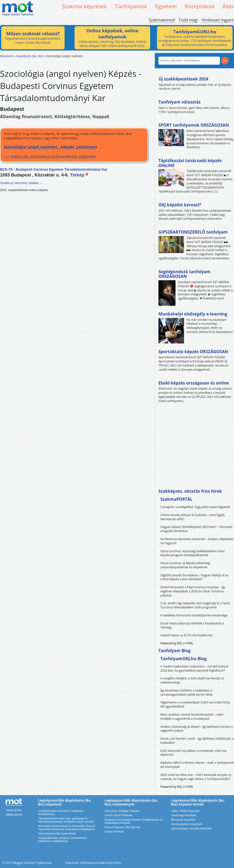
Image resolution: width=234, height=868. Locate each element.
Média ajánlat (14, 815)
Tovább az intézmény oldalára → (21, 183)
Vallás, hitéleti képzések (185, 811)
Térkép (79, 175)
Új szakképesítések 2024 (183, 79)
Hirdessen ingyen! (218, 20)
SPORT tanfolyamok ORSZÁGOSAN (194, 125)
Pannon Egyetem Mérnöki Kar (122, 827)
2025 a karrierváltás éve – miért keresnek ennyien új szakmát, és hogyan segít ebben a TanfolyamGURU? (196, 777)
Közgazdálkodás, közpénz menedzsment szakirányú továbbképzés (62, 839)
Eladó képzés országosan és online (194, 383)
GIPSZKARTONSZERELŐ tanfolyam (193, 232)
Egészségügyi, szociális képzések (191, 828)
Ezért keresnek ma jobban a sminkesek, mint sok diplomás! (193, 753)
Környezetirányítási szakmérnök (57, 833)
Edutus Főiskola (114, 832)
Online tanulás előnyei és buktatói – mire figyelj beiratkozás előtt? (192, 517)
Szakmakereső (162, 20)
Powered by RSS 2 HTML (177, 643)
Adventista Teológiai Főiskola (122, 811)
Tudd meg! (188, 20)
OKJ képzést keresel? (180, 205)
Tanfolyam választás (180, 102)
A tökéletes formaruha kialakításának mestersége (194, 615)
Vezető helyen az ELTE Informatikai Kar (187, 635)
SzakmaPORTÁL (176, 499)
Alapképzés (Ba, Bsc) (30, 56)
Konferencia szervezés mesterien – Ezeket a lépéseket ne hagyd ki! (197, 541)
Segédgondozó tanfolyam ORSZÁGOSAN (184, 274)
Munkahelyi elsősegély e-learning (193, 314)
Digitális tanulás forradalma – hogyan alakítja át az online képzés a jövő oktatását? (195, 577)
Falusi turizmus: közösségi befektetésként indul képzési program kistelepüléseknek (192, 553)
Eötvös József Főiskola (118, 815)
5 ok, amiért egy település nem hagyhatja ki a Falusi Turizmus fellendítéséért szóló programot (195, 605)
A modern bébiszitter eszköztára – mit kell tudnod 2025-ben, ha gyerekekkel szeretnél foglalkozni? (194, 668)
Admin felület (14, 810)
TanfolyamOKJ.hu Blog (183, 659)
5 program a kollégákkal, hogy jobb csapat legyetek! (195, 507)
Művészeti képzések (183, 820)
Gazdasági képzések (184, 815)
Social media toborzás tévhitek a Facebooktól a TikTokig (192, 625)
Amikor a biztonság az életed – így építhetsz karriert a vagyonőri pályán (197, 729)
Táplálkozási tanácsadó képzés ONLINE (190, 163)
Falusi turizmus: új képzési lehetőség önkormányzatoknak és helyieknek (185, 565)
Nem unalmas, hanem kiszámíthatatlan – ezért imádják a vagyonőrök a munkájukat (192, 717)
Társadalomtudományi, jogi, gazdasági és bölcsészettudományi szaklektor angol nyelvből (66, 820)
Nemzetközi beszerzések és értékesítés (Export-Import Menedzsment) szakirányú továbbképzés (67, 828)
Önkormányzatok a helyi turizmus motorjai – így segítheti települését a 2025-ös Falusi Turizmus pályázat (193, 591)
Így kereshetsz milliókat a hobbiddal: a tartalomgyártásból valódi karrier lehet (187, 693)
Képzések (6, 56)
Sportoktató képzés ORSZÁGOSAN (193, 352)
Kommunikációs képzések (187, 824)
